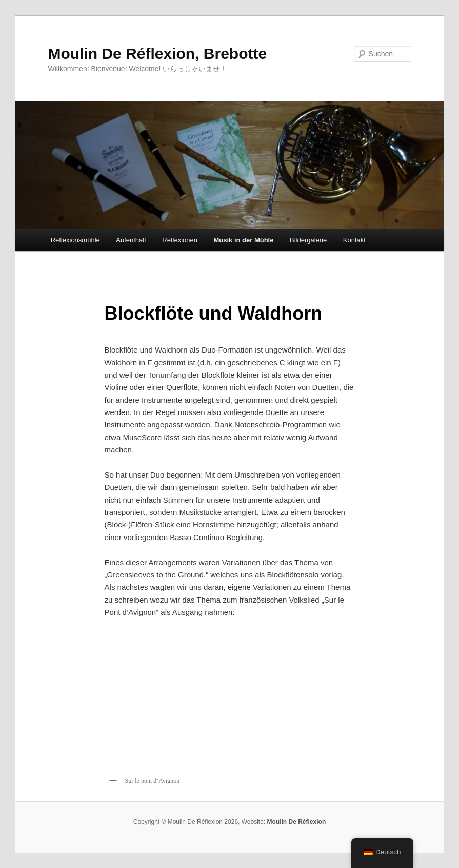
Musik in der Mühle (243, 240)
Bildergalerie (308, 240)
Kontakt (354, 240)
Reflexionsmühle (75, 240)
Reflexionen (180, 240)
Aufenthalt (131, 240)
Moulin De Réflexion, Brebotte (157, 54)
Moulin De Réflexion (297, 822)
